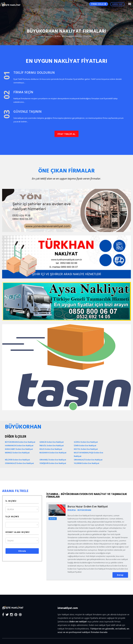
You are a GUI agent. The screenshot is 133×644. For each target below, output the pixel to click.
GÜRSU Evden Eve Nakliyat (86, 442)
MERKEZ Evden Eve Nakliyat (17, 453)
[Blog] (20, 614)
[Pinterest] (16, 614)
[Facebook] (3, 614)
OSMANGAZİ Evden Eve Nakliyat (19, 463)
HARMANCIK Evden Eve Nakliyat (19, 445)
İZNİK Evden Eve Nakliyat (85, 445)
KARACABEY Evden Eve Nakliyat (19, 449)
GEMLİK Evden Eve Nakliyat (52, 442)
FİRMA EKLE (99, 4)
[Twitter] (7, 614)
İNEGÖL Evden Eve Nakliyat (52, 445)
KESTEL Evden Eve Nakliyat (86, 449)
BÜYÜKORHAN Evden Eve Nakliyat (20, 442)
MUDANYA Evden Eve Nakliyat (53, 453)
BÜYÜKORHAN (84, 510)
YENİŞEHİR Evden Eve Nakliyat (53, 463)
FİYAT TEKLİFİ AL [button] (66, 134)
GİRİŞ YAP (117, 4)
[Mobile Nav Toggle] (130, 4)
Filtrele (22, 551)
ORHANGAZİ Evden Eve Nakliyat (88, 460)
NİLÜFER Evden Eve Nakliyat (17, 460)
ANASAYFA (47, 36)
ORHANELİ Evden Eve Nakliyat (53, 460)
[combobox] (22, 509)
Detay (120, 575)
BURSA (73, 510)
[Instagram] (12, 614)
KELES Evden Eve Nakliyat (51, 449)
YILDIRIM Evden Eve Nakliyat (87, 463)
